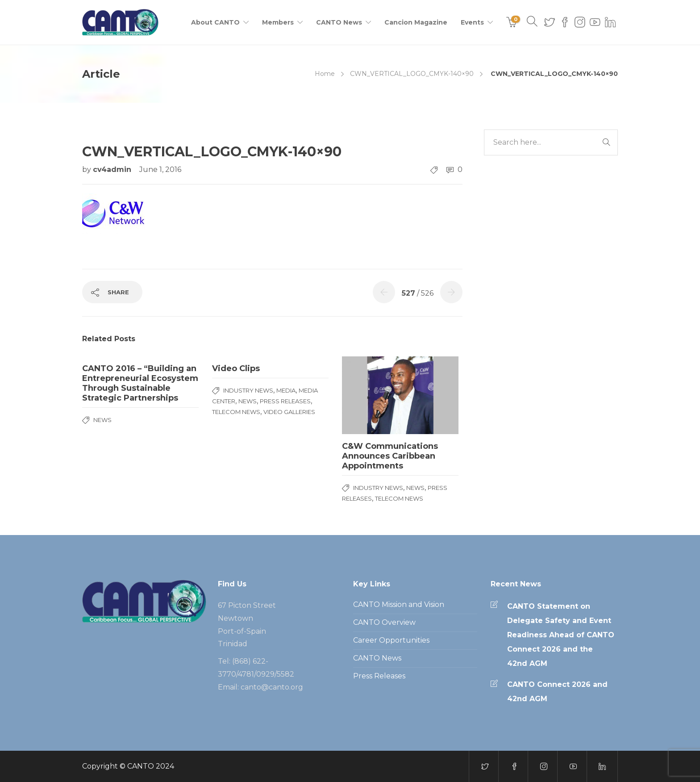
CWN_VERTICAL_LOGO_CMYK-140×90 (412, 74)
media (286, 390)
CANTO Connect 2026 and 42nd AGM (557, 692)
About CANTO (215, 22)
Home (325, 74)
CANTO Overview (384, 622)
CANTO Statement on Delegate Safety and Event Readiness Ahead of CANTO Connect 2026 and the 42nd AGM (561, 635)
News (102, 420)
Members (278, 22)
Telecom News (236, 412)
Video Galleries (289, 412)
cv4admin (113, 169)
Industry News (248, 390)
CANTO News (339, 22)
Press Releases (285, 401)
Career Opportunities (391, 640)
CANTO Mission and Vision (399, 604)
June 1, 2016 (160, 169)
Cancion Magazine (416, 22)
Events (472, 22)
